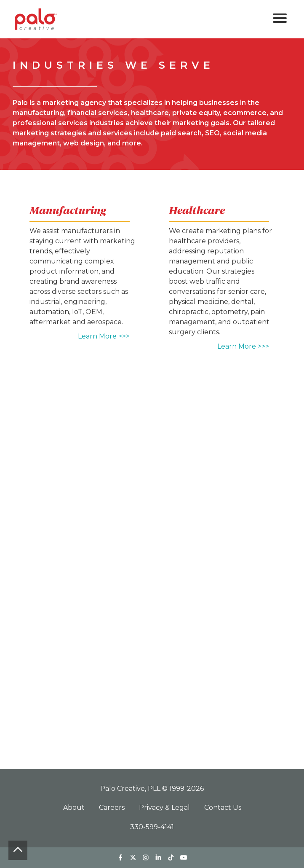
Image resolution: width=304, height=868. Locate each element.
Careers (113, 808)
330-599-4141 (152, 827)
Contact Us (223, 808)
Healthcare (197, 211)
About (75, 808)
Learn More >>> (104, 336)
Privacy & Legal (165, 808)
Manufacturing (68, 211)
